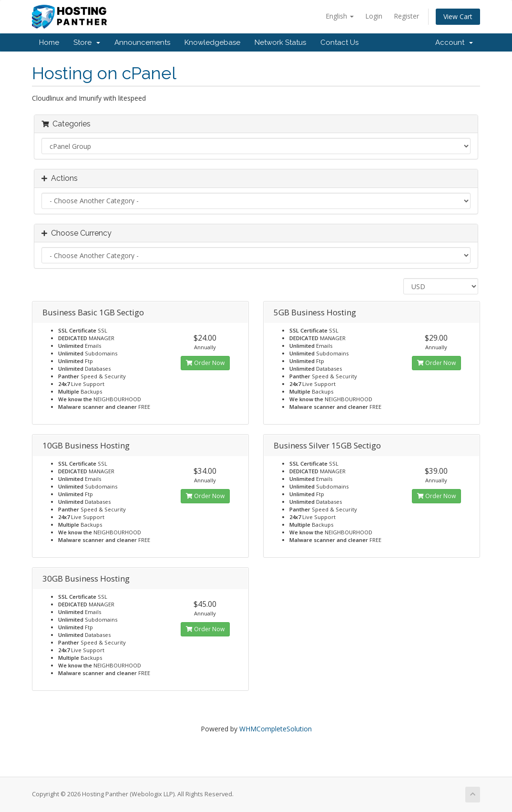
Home (49, 42)
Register (406, 16)
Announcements (142, 42)
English (340, 16)
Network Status (280, 42)
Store (87, 42)
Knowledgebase (212, 42)
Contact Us (339, 42)
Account (454, 42)
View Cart (458, 16)
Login (374, 16)
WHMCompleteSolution (276, 729)
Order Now (205, 363)
